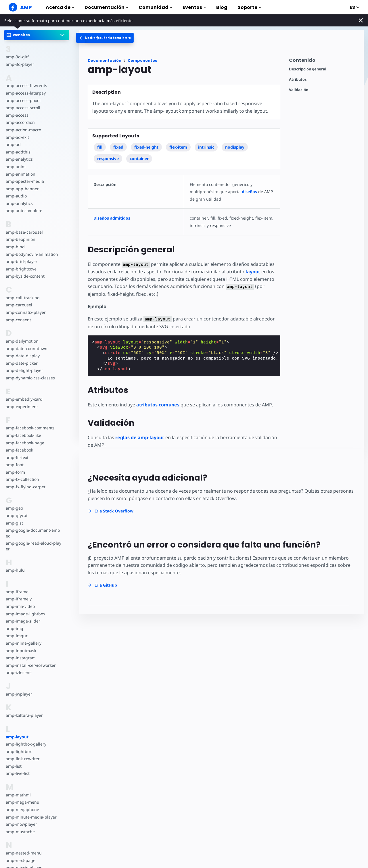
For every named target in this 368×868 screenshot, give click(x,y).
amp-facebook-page (25, 443)
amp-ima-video (20, 606)
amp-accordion (20, 122)
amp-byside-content (25, 276)
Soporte (249, 7)
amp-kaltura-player (24, 715)
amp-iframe (17, 592)
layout (253, 272)
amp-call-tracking (23, 298)
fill (100, 147)
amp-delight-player (24, 370)
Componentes (142, 61)
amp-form (15, 472)
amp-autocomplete (24, 211)
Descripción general (308, 69)
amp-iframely (19, 599)
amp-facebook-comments (30, 428)
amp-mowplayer (21, 824)
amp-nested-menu (24, 853)
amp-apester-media (25, 181)
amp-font (15, 465)
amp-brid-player (22, 261)
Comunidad (155, 7)
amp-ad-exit (17, 137)
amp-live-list (18, 773)
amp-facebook (19, 450)
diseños (249, 192)
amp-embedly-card (24, 399)
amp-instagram (21, 658)
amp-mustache (20, 832)
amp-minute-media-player (31, 817)
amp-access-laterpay (26, 93)
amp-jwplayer (19, 694)
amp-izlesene (19, 672)
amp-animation (21, 174)
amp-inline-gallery (24, 643)
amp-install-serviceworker (31, 665)
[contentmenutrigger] (323, 62)
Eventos (194, 7)
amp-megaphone (22, 810)
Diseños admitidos (112, 218)
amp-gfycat (17, 515)
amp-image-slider (23, 621)
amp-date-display (23, 356)
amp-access (17, 115)
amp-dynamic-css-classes (30, 378)
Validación (299, 90)
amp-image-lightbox (25, 614)
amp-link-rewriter (23, 759)
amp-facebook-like (23, 435)
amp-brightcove (21, 269)
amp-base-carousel (24, 232)
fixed (118, 147)
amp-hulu (15, 570)
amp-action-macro (23, 130)
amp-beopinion (21, 239)
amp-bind (15, 247)
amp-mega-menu (23, 802)
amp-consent (18, 320)
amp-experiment (22, 407)
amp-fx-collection (22, 479)
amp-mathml (18, 795)
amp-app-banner (22, 189)
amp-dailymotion (22, 341)
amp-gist (14, 523)
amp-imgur (17, 636)
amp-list (14, 766)
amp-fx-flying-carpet (26, 487)
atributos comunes (158, 405)
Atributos (298, 79)
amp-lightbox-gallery (26, 744)
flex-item (178, 147)
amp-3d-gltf (17, 57)
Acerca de (60, 7)
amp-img (15, 628)
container (139, 159)
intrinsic (206, 147)
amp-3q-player (20, 64)
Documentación (106, 7)
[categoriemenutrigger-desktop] (114, 38)
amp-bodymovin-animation (32, 254)
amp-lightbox (19, 751)
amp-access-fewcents (26, 86)
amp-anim (16, 167)
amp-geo (14, 508)
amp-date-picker (22, 363)
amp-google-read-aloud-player (33, 546)
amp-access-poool (23, 100)
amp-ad (13, 144)
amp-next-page (21, 860)
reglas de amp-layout (140, 437)
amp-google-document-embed (33, 533)
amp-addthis (18, 152)
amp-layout (17, 737)
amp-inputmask (21, 651)
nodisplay (235, 147)
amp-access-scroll (23, 108)
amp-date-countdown (27, 348)
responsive (108, 159)
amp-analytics (19, 159)
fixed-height (146, 147)
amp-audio (16, 196)
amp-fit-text (17, 457)
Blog (222, 7)
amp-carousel (19, 305)
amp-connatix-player (26, 312)
